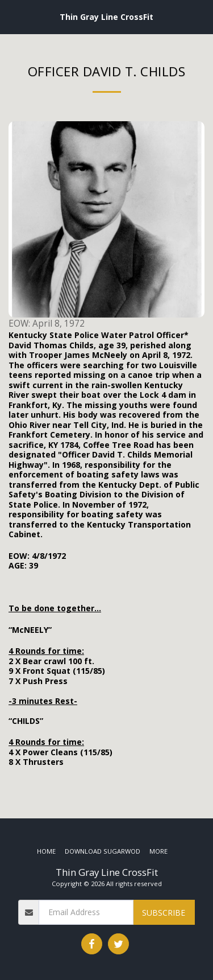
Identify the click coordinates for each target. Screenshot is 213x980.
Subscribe (164, 913)
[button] (12, 16)
